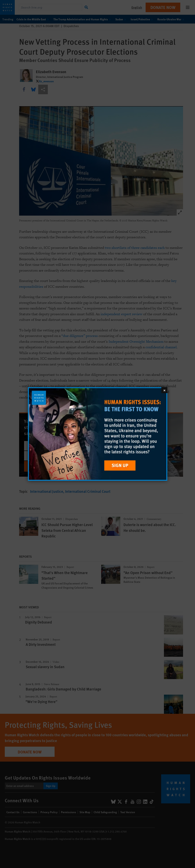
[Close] (164, 390)
